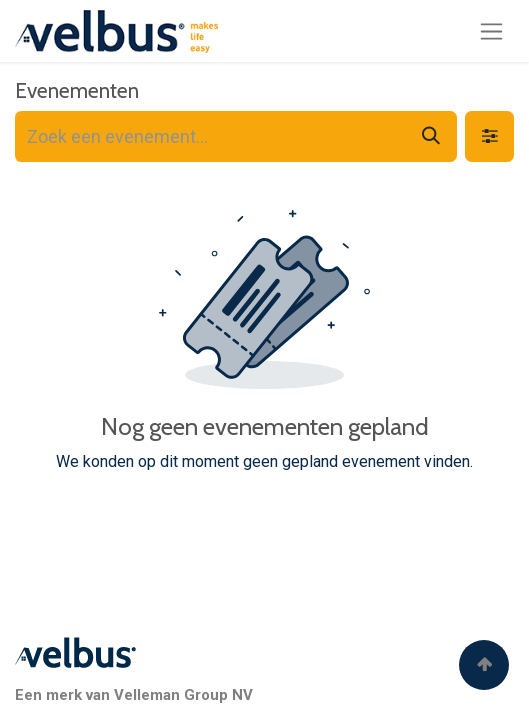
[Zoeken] (431, 136)
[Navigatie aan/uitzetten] (491, 31)
